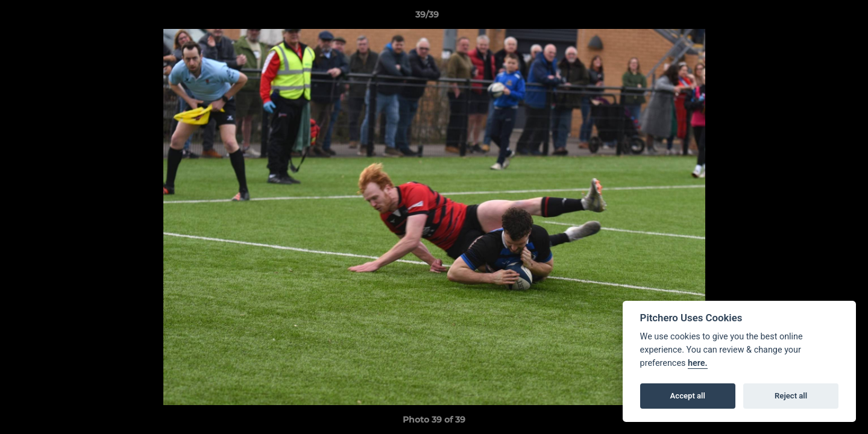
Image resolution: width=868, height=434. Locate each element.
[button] (817, 17)
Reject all (791, 396)
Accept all (688, 396)
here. (698, 363)
